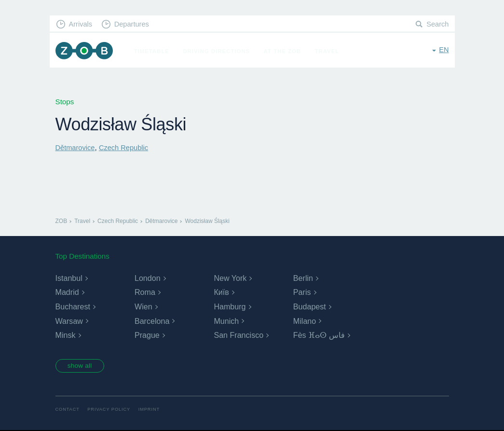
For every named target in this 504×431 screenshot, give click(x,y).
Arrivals (81, 24)
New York (230, 278)
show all (82, 366)
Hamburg (230, 307)
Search (437, 24)
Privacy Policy (111, 410)
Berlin (303, 278)
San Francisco (238, 335)
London (147, 278)
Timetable (154, 51)
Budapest (310, 307)
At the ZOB (285, 51)
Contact (68, 410)
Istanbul (69, 278)
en (443, 50)
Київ (221, 292)
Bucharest (73, 307)
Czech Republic (126, 147)
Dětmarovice (76, 147)
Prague (147, 335)
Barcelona (152, 321)
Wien (143, 307)
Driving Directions (219, 51)
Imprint (152, 410)
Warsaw (69, 321)
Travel (330, 51)
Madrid (67, 292)
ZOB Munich (85, 51)
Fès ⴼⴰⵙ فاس (319, 335)
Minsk (66, 335)
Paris (302, 292)
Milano (305, 321)
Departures (134, 24)
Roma (145, 292)
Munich (226, 321)
